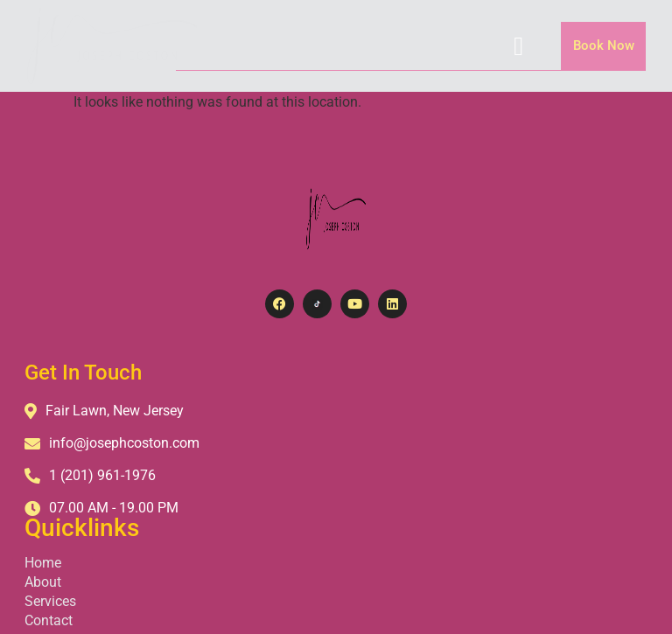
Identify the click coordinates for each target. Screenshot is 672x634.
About (318, 428)
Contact (323, 467)
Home (318, 409)
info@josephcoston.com (114, 443)
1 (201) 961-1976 (92, 475)
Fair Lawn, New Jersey (106, 411)
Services (325, 447)
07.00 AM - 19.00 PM (103, 508)
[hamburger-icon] (518, 46)
